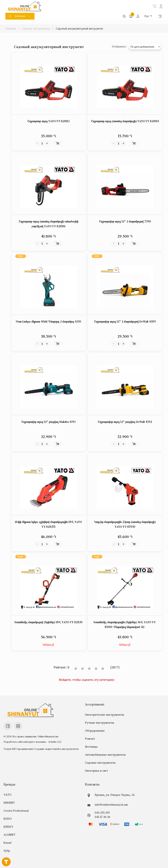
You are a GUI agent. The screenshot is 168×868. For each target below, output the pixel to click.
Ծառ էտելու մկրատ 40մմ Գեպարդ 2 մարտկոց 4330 (48, 321)
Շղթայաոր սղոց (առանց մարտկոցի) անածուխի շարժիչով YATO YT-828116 (49, 224)
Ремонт (90, 739)
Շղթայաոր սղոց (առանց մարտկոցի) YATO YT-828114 (125, 121)
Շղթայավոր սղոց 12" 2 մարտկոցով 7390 (125, 221)
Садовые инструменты (36, 28)
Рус (147, 16)
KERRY (8, 827)
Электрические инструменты (105, 715)
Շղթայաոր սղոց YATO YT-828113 (48, 121)
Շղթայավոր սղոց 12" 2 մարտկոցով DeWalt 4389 (125, 321)
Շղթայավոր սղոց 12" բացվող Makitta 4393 (48, 422)
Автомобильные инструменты (105, 755)
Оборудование (95, 731)
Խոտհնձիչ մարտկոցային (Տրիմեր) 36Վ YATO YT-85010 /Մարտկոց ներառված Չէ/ (125, 625)
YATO (8, 795)
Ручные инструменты (100, 723)
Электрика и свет (96, 771)
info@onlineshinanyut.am (111, 805)
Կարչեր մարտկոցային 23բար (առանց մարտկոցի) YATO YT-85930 (125, 524)
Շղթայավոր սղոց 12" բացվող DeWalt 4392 (125, 422)
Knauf (7, 843)
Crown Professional (16, 811)
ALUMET (10, 835)
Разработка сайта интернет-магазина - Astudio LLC (33, 742)
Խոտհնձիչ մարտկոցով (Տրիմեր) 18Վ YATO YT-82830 (49, 622)
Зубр (7, 851)
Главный (11, 28)
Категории (20, 16)
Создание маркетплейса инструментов (56, 749)
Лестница (91, 747)
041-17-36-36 (102, 817)
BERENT (9, 803)
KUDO (8, 819)
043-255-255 (102, 813)
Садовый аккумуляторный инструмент (79, 28)
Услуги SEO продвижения (18, 749)
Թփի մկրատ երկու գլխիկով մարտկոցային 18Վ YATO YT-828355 (48, 524)
